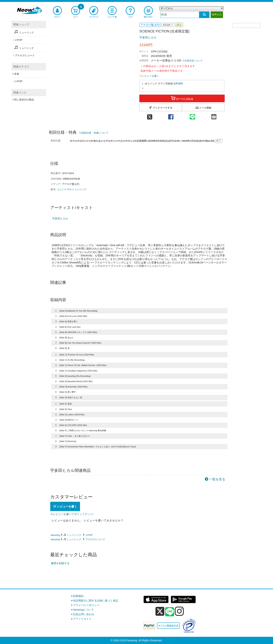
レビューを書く (149, 76)
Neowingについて (83, 610)
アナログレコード (95, 539)
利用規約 (78, 596)
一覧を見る (217, 479)
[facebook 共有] (171, 116)
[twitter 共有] (150, 116)
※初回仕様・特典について (94, 133)
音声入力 (217, 15)
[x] (160, 611)
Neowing (55, 535)
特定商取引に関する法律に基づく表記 (96, 601)
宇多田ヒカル (148, 37)
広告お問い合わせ (84, 614)
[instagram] (179, 611)
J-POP (89, 535)
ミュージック (74, 535)
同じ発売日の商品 (24, 100)
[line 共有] (192, 116)
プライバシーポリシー (86, 605)
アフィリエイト (82, 619)
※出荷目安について (192, 61)
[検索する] (204, 15)
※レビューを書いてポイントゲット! (72, 514)
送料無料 (178, 84)
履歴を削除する (60, 563)
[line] (170, 612)
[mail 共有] (214, 116)
